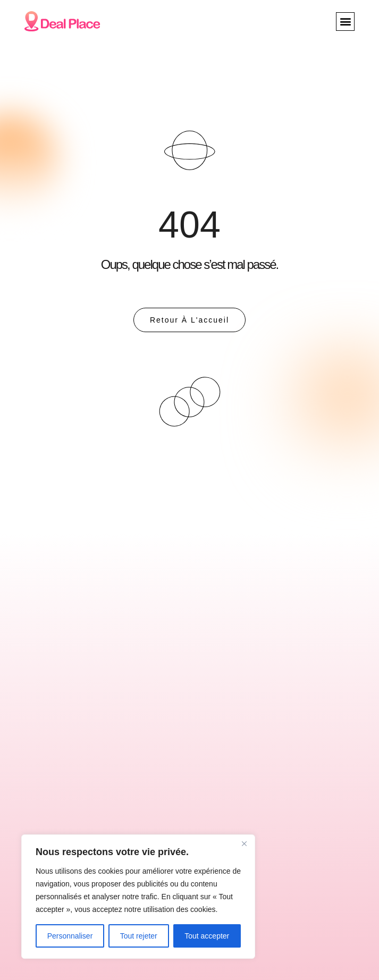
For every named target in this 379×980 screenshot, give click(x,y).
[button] (345, 22)
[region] (138, 897)
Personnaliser (70, 936)
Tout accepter (207, 936)
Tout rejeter (139, 936)
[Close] (244, 843)
